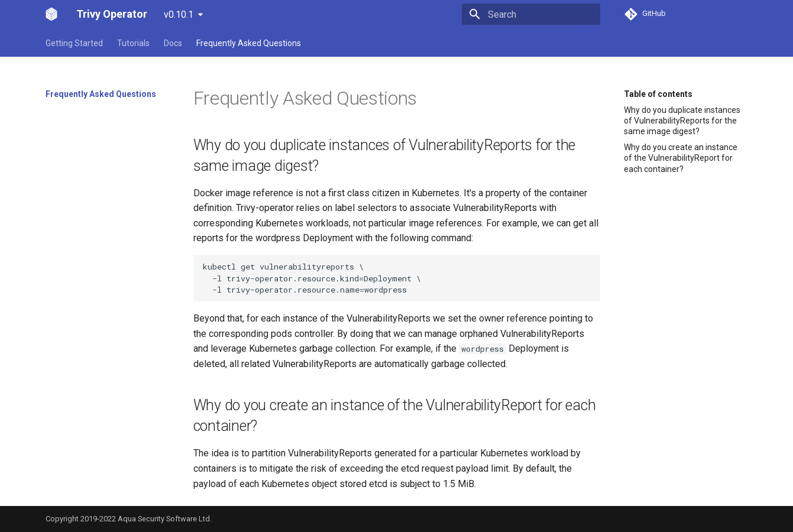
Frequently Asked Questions (249, 43)
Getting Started (74, 43)
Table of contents (658, 94)
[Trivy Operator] (52, 14)
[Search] (531, 14)
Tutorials (133, 43)
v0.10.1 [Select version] (179, 14)
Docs (173, 43)
